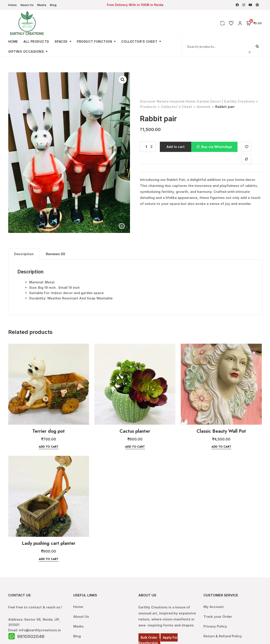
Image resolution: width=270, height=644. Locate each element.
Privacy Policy (215, 626)
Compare (247, 159)
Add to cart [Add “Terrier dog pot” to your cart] (49, 447)
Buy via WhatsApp (217, 147)
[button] (214, 147)
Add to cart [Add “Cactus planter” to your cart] (135, 447)
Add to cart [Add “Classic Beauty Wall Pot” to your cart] (221, 447)
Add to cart (176, 147)
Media (42, 5)
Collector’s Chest (139, 41)
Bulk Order (149, 637)
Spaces (61, 41)
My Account (214, 607)
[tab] (24, 254)
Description (24, 254)
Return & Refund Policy (223, 636)
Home (12, 5)
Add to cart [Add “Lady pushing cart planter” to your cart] (49, 559)
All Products (36, 41)
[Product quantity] (148, 147)
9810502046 (31, 636)
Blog (53, 5)
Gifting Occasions (26, 51)
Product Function (94, 41)
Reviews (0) (56, 254)
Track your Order (218, 617)
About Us (27, 5)
